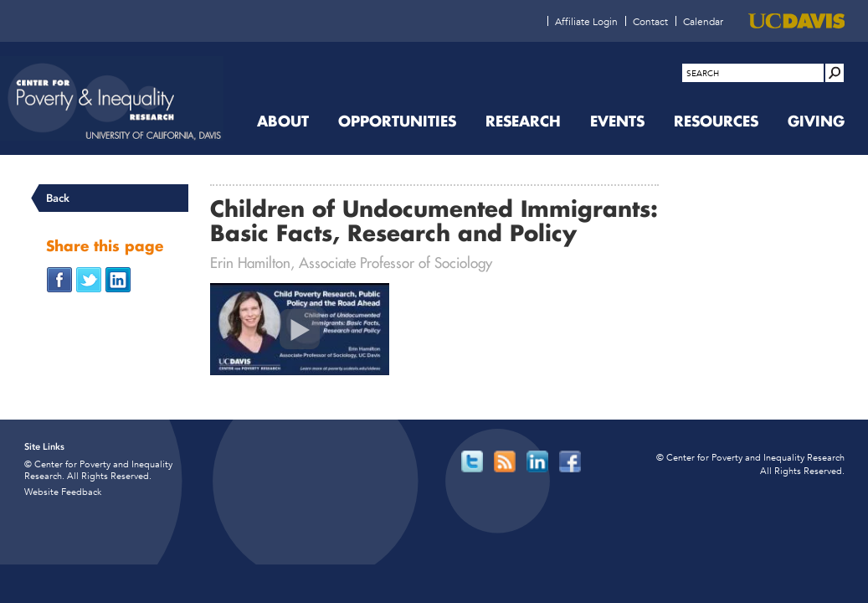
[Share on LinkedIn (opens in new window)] (118, 278)
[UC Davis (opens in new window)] (796, 21)
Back (58, 198)
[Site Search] (835, 73)
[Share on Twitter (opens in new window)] (89, 278)
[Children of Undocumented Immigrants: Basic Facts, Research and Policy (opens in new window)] (300, 329)
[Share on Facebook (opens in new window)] (59, 278)
